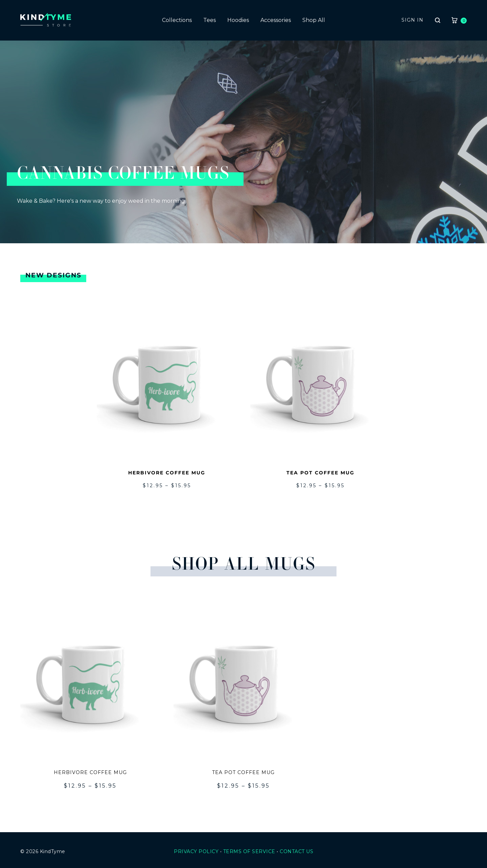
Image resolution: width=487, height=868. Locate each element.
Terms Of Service (249, 851)
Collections (177, 20)
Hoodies (238, 20)
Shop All (314, 20)
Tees (210, 20)
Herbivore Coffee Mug (167, 473)
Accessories (276, 20)
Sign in (412, 20)
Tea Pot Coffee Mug (320, 473)
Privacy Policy (196, 851)
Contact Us (296, 851)
